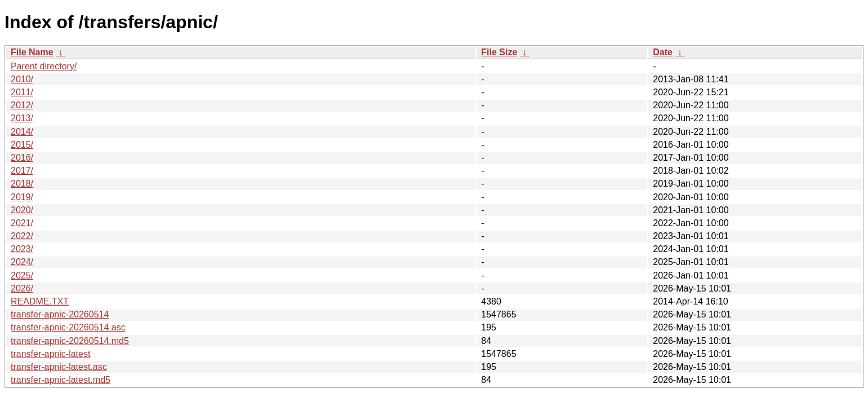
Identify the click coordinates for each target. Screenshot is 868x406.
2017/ (22, 171)
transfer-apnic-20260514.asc (68, 327)
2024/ (22, 262)
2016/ (22, 158)
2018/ (22, 184)
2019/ (22, 197)
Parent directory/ (44, 66)
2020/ (22, 210)
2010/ (22, 79)
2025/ (22, 275)
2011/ (22, 92)
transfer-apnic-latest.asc (59, 367)
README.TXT (40, 301)
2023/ (22, 249)
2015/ (22, 145)
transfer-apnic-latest (50, 354)
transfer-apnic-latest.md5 (61, 380)
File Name (32, 52)
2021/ (22, 223)
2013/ (22, 118)
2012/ (22, 105)
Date (663, 52)
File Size (499, 52)
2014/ (22, 132)
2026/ (22, 288)
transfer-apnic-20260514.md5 (70, 341)
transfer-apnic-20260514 (60, 314)
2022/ (22, 236)
